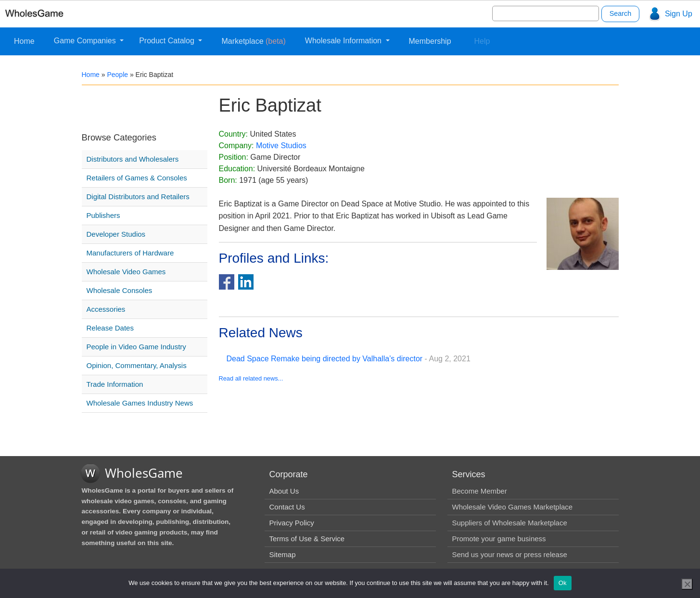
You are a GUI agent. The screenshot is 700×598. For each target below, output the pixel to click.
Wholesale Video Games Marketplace (513, 507)
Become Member (480, 491)
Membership (430, 41)
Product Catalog (168, 41)
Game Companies (86, 41)
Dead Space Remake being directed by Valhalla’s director (325, 359)
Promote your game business (499, 539)
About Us (284, 491)
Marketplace (253, 41)
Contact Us (287, 507)
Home (24, 41)
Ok (563, 583)
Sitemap (283, 554)
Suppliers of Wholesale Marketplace (510, 523)
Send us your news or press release (510, 554)
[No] (687, 584)
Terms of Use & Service (307, 539)
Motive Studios (281, 146)
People (117, 75)
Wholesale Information (344, 41)
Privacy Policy (292, 523)
